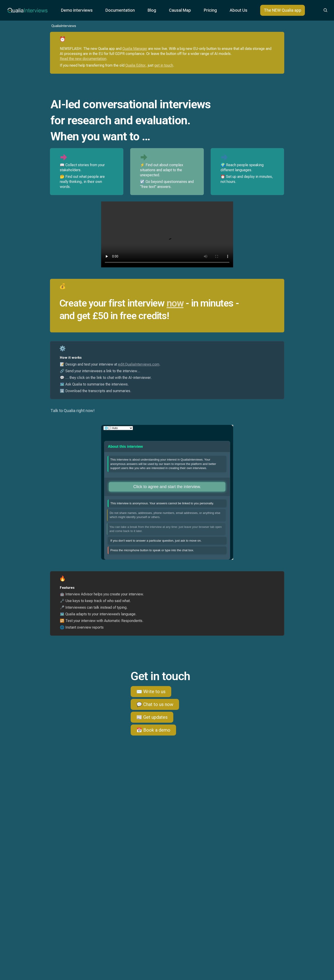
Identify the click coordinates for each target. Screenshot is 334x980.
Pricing (210, 10)
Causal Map (180, 10)
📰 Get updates (152, 717)
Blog (152, 10)
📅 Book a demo (153, 730)
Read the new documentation (83, 59)
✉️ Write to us (151, 692)
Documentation (120, 10)
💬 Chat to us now (155, 704)
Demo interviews (77, 10)
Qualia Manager (135, 49)
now (175, 303)
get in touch (164, 65)
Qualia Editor (135, 65)
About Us (239, 10)
